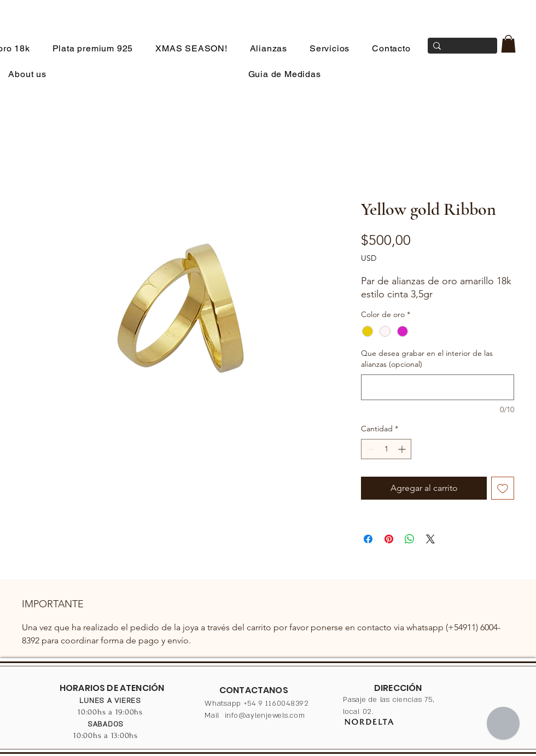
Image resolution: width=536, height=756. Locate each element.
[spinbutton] (386, 449)
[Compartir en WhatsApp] (410, 539)
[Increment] (403, 449)
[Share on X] (430, 539)
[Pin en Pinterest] (389, 539)
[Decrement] (369, 449)
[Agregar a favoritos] (503, 488)
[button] (508, 44)
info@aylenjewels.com (265, 716)
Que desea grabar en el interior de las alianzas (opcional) (427, 359)
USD (369, 258)
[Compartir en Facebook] (368, 539)
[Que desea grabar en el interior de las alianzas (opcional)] (438, 387)
